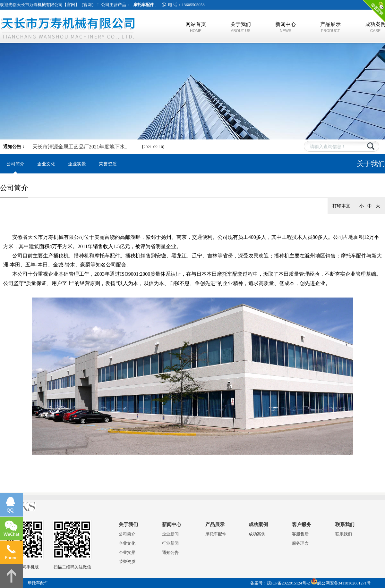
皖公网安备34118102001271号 (344, 583)
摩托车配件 (216, 534)
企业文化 (46, 164)
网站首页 (196, 27)
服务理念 (300, 543)
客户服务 (302, 525)
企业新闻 (170, 534)
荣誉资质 (108, 164)
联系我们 (345, 525)
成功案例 (258, 525)
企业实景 (77, 164)
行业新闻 (170, 543)
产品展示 (330, 27)
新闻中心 (286, 27)
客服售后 (300, 534)
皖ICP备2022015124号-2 (288, 583)
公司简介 (15, 164)
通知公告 (170, 553)
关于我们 (241, 27)
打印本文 (341, 206)
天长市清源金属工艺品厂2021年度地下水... (81, 147)
